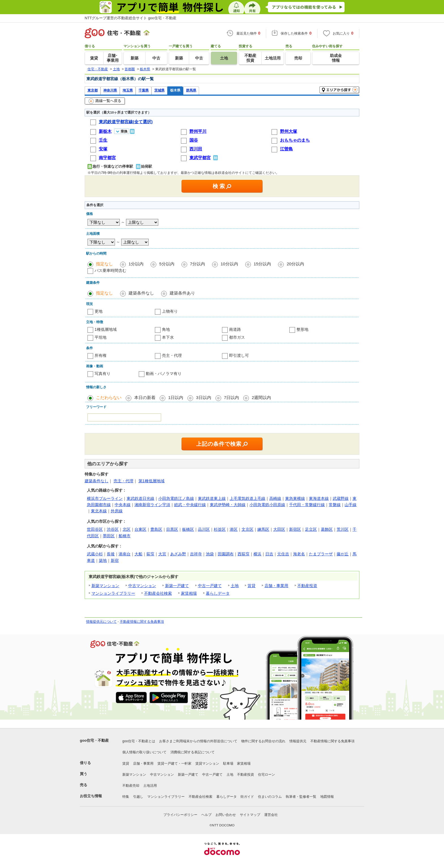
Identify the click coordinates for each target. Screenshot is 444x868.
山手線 (351, 505)
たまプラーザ (321, 554)
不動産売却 (131, 786)
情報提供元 (298, 741)
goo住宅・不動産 (94, 740)
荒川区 (343, 529)
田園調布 (226, 554)
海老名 (299, 554)
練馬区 (263, 529)
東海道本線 (319, 498)
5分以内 (167, 264)
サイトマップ (250, 815)
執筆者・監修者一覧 (301, 797)
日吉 (269, 554)
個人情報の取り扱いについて (144, 752)
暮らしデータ (218, 593)
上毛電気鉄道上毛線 (247, 498)
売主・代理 (172, 355)
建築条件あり (182, 293)
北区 (127, 529)
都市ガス (237, 337)
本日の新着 (145, 397)
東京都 (93, 90)
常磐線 (335, 505)
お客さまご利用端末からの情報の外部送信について (198, 741)
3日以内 (203, 397)
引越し (138, 797)
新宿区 (295, 529)
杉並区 (220, 529)
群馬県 (191, 90)
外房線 (117, 511)
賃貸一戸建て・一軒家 (174, 764)
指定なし (104, 264)
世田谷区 (95, 529)
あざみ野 (178, 554)
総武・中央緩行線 (190, 505)
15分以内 (262, 264)
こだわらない (109, 397)
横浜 (257, 554)
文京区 (247, 529)
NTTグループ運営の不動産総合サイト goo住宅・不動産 (131, 18)
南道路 (235, 329)
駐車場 (228, 764)
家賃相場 (189, 593)
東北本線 (99, 511)
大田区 (279, 529)
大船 (138, 554)
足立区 (311, 529)
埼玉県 (128, 90)
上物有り (170, 311)
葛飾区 (327, 529)
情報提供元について (101, 622)
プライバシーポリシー (180, 815)
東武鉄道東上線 (212, 498)
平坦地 (101, 337)
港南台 (125, 554)
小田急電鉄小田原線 (267, 505)
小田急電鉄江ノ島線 (176, 498)
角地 (166, 329)
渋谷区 (113, 529)
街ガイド (247, 797)
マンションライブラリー (113, 593)
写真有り (103, 374)
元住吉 (283, 554)
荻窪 (150, 554)
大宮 (162, 554)
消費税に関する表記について (193, 752)
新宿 (115, 560)
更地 (99, 311)
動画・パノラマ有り (164, 374)
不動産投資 (307, 586)
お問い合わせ (226, 815)
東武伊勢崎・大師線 (228, 505)
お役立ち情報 (91, 796)
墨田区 (109, 536)
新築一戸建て (177, 586)
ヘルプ (206, 815)
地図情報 (327, 797)
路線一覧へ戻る (105, 101)
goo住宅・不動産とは (139, 741)
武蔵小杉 (95, 554)
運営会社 (271, 815)
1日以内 (176, 397)
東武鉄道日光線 (140, 498)
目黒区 (172, 529)
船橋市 (125, 536)
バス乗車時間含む (110, 270)
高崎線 (275, 498)
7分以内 (198, 264)
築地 (103, 560)
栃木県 (175, 90)
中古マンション (142, 586)
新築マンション (105, 586)
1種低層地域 (106, 329)
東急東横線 (295, 498)
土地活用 (150, 786)
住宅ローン (266, 775)
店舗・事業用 (276, 586)
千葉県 (144, 90)
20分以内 (295, 264)
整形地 (302, 329)
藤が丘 (343, 554)
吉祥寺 (196, 554)
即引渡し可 (239, 355)
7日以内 (231, 397)
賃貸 (251, 586)
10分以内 (229, 264)
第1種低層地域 (151, 481)
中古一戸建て (210, 586)
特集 (126, 797)
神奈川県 (110, 90)
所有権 (101, 355)
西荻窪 (244, 554)
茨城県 (159, 90)
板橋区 (188, 529)
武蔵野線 (341, 498)
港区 (234, 529)
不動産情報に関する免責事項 (142, 622)
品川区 (204, 529)
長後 (111, 554)
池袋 (210, 554)
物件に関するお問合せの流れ (263, 741)
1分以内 (136, 264)
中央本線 (123, 505)
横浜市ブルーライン (105, 498)
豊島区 (156, 529)
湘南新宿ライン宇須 (152, 505)
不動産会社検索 (158, 593)
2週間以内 (261, 397)
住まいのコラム (270, 797)
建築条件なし (141, 293)
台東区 (140, 529)
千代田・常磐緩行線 (307, 505)
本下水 (168, 337)
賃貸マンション (207, 764)
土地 (235, 586)
